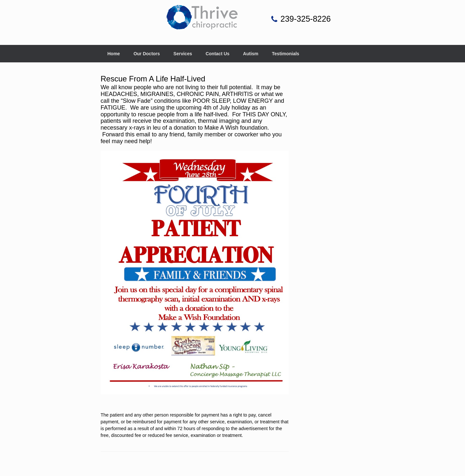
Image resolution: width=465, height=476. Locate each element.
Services (183, 54)
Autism (251, 54)
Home (114, 54)
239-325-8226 (306, 19)
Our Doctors (147, 54)
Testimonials (286, 54)
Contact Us (218, 54)
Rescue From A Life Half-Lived (153, 79)
